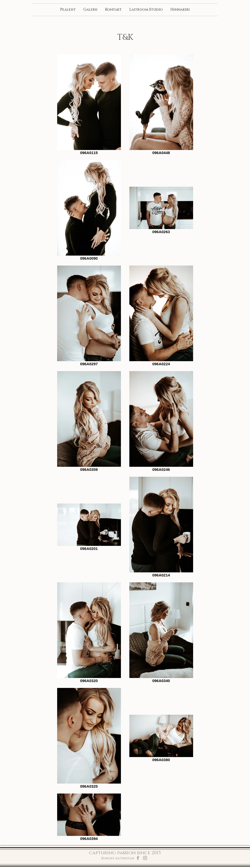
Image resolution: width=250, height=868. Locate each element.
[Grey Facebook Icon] (138, 858)
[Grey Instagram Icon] (145, 858)
